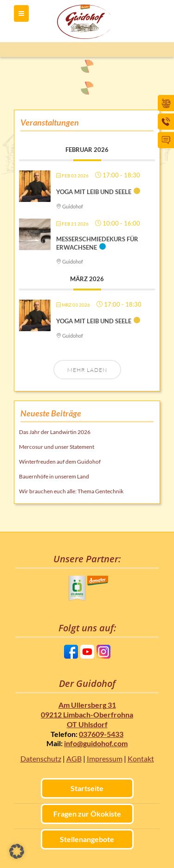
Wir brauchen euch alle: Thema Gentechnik (71, 491)
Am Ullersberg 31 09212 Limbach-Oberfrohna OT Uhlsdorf (87, 714)
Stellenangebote (87, 839)
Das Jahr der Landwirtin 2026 (55, 432)
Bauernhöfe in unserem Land (54, 476)
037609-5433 (101, 734)
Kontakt (141, 758)
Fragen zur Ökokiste (87, 814)
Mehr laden (87, 370)
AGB (74, 758)
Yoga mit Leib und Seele (94, 192)
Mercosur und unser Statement (57, 447)
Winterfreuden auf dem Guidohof (60, 462)
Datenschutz (41, 758)
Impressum (105, 758)
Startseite (87, 788)
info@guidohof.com (96, 743)
